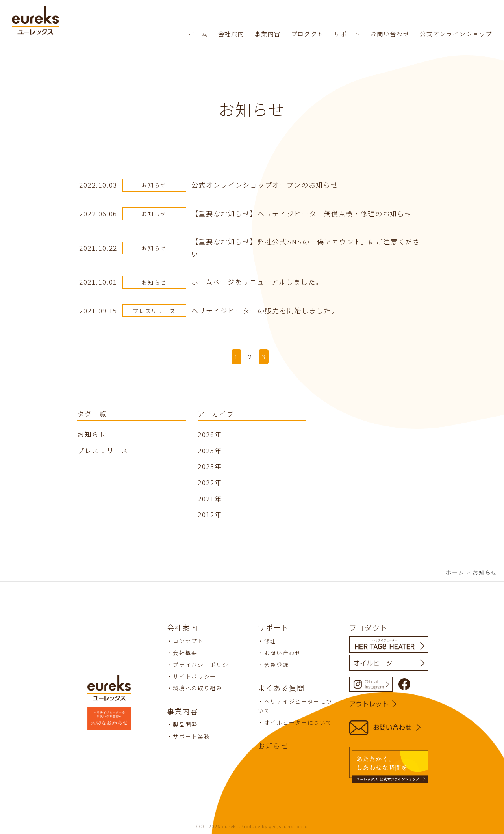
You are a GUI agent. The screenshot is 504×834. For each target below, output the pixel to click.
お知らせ (154, 185)
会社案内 (231, 34)
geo (273, 826)
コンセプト (188, 641)
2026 (206, 434)
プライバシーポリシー (204, 665)
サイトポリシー (195, 676)
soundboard (294, 826)
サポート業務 (191, 736)
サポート (347, 34)
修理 (270, 641)
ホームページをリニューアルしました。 (257, 282)
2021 (206, 498)
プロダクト (308, 34)
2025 (206, 450)
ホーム (198, 34)
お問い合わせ (390, 34)
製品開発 (185, 724)
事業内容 (268, 34)
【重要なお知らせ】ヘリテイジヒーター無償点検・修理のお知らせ (302, 213)
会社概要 (185, 653)
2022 (206, 482)
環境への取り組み (198, 688)
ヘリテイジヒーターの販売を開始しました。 (265, 310)
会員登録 (277, 665)
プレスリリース (154, 311)
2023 (206, 466)
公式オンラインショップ (456, 34)
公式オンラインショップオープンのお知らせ (265, 185)
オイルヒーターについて (298, 722)
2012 (206, 514)
